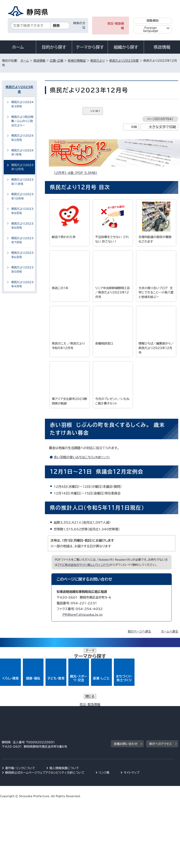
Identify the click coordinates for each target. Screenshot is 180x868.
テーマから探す (90, 47)
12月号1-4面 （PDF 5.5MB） (77, 173)
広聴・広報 (57, 61)
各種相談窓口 (113, 326)
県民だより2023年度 (124, 61)
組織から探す (126, 47)
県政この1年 (70, 270)
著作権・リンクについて (20, 709)
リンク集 (104, 714)
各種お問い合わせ (126, 685)
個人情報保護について (64, 709)
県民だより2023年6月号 (22, 255)
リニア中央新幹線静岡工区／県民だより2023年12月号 (113, 275)
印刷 (134, 127)
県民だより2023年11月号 (22, 182)
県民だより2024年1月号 (22, 153)
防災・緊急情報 (116, 26)
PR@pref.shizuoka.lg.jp (82, 615)
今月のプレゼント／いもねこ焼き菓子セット (113, 383)
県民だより (97, 61)
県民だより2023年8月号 (22, 226)
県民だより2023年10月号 (22, 196)
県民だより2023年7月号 (22, 240)
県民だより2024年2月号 (22, 138)
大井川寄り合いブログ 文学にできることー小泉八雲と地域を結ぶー (156, 275)
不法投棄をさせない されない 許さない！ (113, 221)
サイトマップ (132, 714)
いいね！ (96, 111)
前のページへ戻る (140, 631)
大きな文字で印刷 (162, 127)
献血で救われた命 (70, 219)
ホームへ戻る (169, 631)
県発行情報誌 (77, 61)
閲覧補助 (153, 21)
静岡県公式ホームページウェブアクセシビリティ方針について (45, 714)
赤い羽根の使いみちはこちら (83, 457)
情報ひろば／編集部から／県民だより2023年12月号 (156, 330)
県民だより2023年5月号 (22, 270)
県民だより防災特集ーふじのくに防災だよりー (22, 121)
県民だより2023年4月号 (22, 284)
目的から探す (54, 47)
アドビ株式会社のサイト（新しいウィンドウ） (84, 565)
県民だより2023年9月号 (22, 211)
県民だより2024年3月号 (22, 104)
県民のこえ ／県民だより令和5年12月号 (70, 328)
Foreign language (151, 29)
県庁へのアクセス (160, 685)
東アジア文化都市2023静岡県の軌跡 (70, 383)
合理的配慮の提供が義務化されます (156, 221)
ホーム (18, 47)
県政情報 (162, 47)
